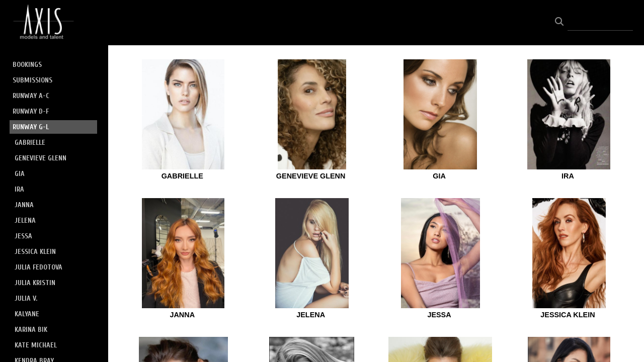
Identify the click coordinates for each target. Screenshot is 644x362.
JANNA (24, 205)
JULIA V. (26, 298)
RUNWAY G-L (31, 127)
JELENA (25, 220)
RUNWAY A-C (31, 96)
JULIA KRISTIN (35, 283)
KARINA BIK (31, 330)
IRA (19, 189)
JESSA (23, 236)
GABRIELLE (30, 143)
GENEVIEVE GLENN (41, 158)
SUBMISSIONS (32, 80)
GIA (20, 174)
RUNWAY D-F (31, 111)
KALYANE (27, 314)
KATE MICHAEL (36, 345)
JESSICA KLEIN (35, 252)
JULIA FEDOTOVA (38, 267)
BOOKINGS (27, 65)
